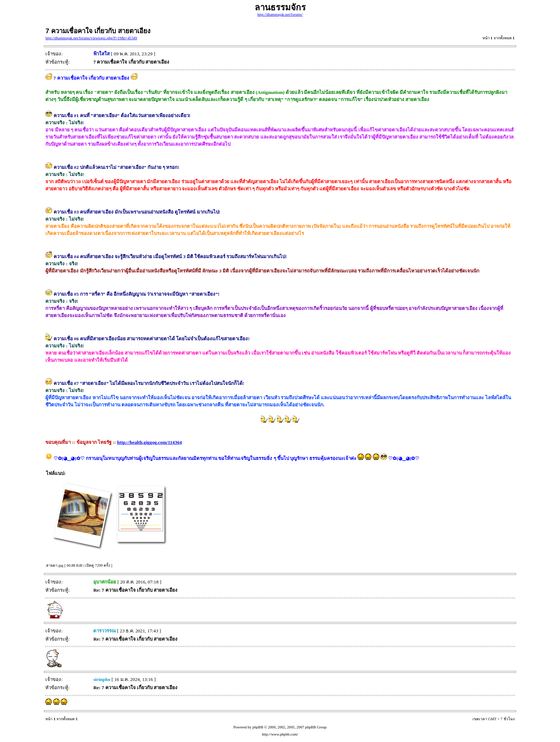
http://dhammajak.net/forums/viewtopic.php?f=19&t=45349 (91, 38)
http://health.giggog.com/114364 (149, 442)
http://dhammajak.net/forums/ (280, 14)
